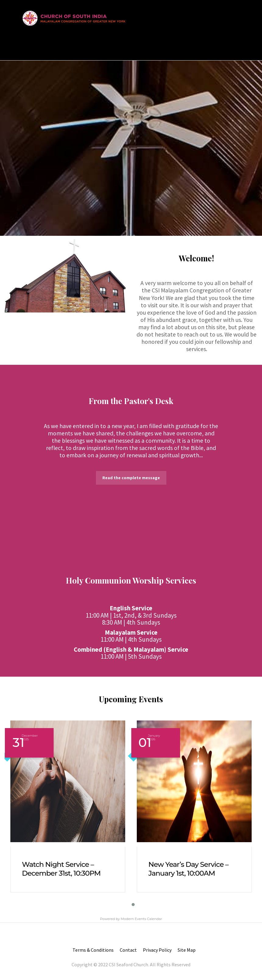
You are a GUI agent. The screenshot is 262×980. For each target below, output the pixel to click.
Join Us (78, 44)
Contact (128, 950)
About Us (53, 44)
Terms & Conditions (93, 950)
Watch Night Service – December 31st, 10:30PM (61, 869)
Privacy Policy (157, 950)
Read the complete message (131, 478)
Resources (105, 44)
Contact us (139, 44)
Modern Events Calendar (141, 919)
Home (27, 44)
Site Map (187, 950)
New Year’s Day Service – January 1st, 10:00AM (188, 869)
